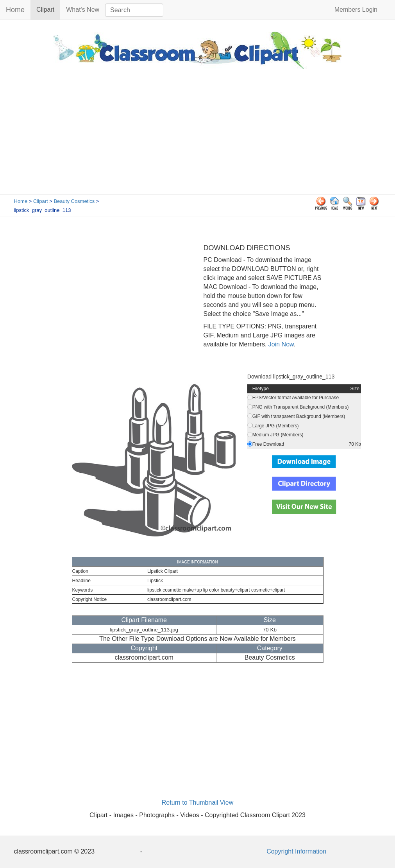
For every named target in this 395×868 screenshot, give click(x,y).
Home (15, 10)
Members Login (356, 10)
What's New (83, 10)
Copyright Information (296, 851)
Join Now (280, 344)
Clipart (48, 9)
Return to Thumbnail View (198, 803)
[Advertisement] (198, 136)
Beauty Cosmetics (74, 201)
